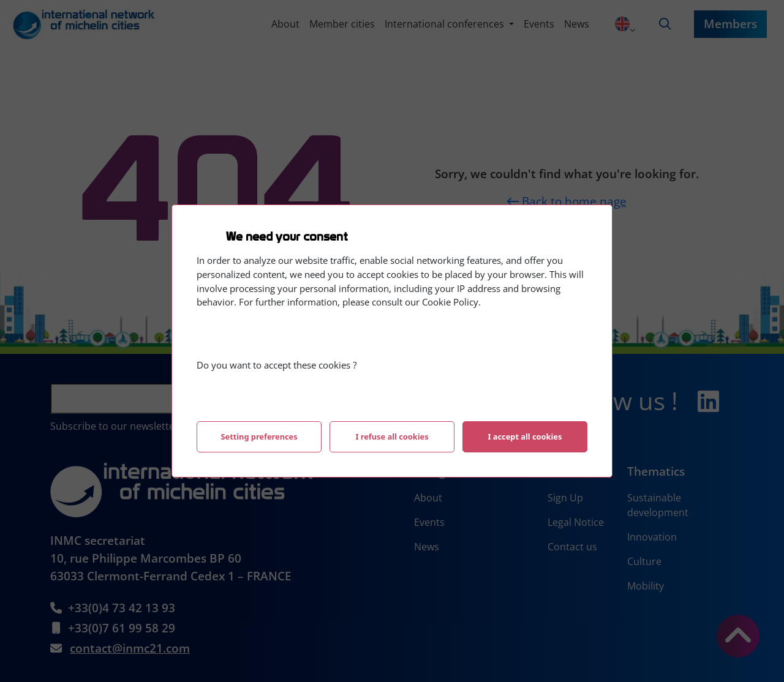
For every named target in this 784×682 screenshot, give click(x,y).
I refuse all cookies (392, 437)
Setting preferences (259, 437)
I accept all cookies (525, 437)
